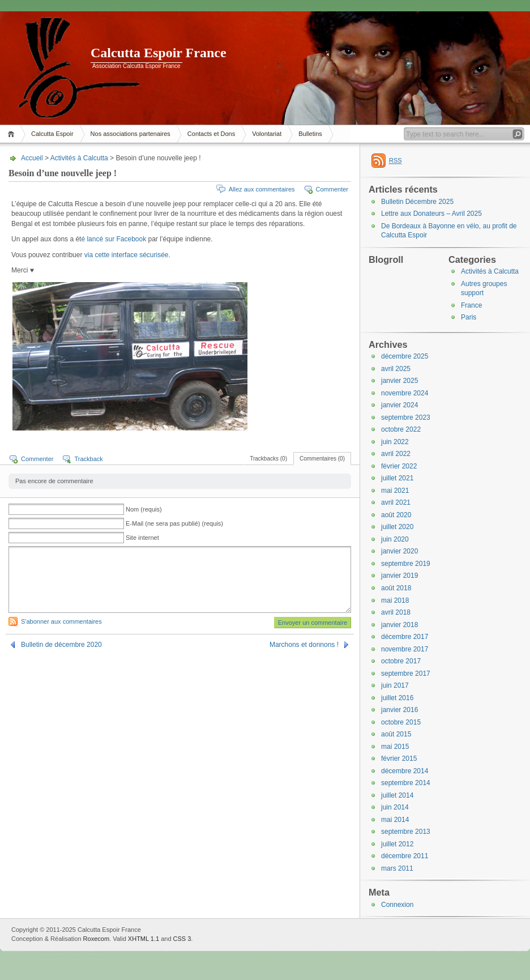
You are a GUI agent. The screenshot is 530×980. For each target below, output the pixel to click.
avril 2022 (396, 454)
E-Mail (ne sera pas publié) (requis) (174, 523)
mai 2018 (395, 600)
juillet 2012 (397, 844)
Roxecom (96, 939)
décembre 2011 (405, 856)
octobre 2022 (401, 429)
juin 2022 (395, 442)
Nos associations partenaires (131, 134)
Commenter (332, 189)
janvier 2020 (399, 551)
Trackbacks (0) (268, 459)
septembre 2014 (406, 783)
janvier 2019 (399, 576)
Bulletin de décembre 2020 (61, 645)
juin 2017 (395, 685)
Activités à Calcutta (79, 158)
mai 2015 (395, 747)
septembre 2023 (406, 417)
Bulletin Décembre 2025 (417, 202)
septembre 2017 (406, 674)
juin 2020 (395, 539)
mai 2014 (395, 820)
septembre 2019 (406, 564)
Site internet (142, 538)
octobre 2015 (401, 722)
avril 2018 (396, 612)
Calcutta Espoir (52, 134)
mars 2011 (397, 868)
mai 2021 (395, 491)
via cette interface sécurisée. (127, 255)
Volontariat (267, 134)
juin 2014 (395, 807)
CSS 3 (182, 939)
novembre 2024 (405, 393)
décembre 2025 (405, 356)
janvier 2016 (399, 710)
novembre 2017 (405, 649)
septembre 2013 (406, 832)
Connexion (397, 905)
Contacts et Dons (211, 134)
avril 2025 (396, 369)
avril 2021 (396, 502)
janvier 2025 (399, 381)
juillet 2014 (397, 795)
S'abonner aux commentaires (61, 621)
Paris (469, 317)
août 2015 (396, 734)
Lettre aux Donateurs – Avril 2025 (431, 214)
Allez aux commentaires (262, 189)
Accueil (13, 134)
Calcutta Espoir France (159, 53)
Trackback (88, 459)
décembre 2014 (405, 771)
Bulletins (310, 134)
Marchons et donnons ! (304, 645)
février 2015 (399, 759)
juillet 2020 (397, 527)
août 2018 (396, 588)
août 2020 (396, 515)
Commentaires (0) (322, 459)
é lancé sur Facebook (114, 239)
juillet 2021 (397, 478)
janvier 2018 (399, 625)
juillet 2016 (397, 698)
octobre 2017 (401, 661)
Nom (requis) (144, 509)
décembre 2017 (405, 637)
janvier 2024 (399, 405)
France (471, 305)
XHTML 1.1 (144, 939)
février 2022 (399, 466)
